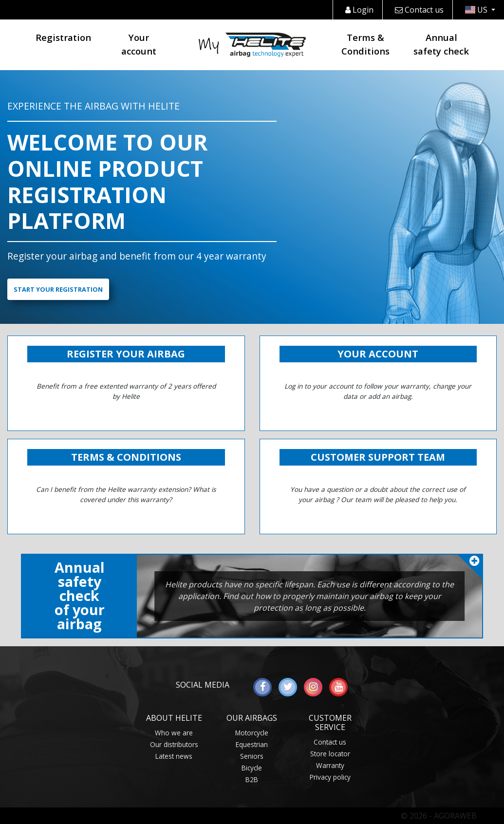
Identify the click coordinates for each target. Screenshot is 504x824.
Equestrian (252, 744)
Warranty (330, 765)
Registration (63, 37)
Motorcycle (252, 733)
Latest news (174, 756)
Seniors (252, 756)
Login (359, 10)
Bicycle (252, 768)
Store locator (330, 754)
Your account (139, 44)
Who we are (174, 733)
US (477, 10)
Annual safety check (441, 44)
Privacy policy (330, 777)
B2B (252, 779)
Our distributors (174, 744)
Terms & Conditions (365, 44)
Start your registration (58, 289)
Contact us (419, 10)
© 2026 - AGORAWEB (439, 816)
